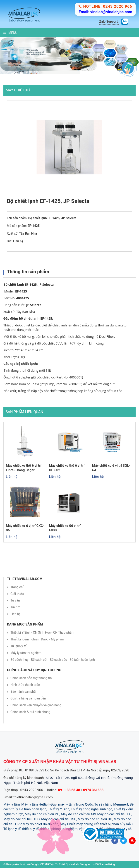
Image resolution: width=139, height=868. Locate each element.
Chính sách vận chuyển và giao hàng (36, 705)
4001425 (23, 298)
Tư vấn (15, 600)
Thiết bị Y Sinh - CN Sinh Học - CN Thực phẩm (42, 633)
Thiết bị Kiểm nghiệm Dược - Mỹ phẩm (37, 639)
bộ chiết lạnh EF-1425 (36, 318)
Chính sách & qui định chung (30, 712)
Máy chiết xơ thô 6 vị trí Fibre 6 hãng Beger (24, 468)
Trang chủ (17, 587)
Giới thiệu (17, 594)
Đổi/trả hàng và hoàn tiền (28, 698)
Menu (10, 33)
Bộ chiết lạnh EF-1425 (20, 284)
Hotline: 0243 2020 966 (105, 6)
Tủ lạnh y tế (18, 646)
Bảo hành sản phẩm (24, 692)
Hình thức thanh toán (25, 685)
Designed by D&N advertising (97, 864)
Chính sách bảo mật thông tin (31, 678)
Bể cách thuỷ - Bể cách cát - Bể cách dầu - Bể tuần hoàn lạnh (53, 660)
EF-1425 (21, 291)
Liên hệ (16, 614)
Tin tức (15, 607)
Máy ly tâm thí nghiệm (26, 653)
